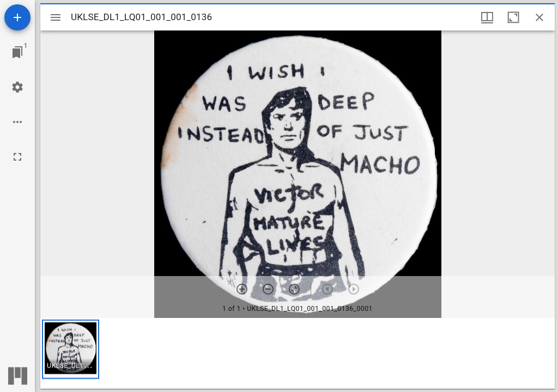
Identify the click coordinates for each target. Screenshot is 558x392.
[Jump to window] (17, 52)
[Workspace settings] (17, 87)
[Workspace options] (17, 122)
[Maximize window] (513, 17)
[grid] (298, 353)
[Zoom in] (242, 289)
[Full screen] (17, 157)
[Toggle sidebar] (56, 17)
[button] (71, 349)
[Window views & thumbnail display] (487, 17)
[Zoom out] (268, 289)
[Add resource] (17, 17)
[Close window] (539, 17)
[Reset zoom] (294, 289)
